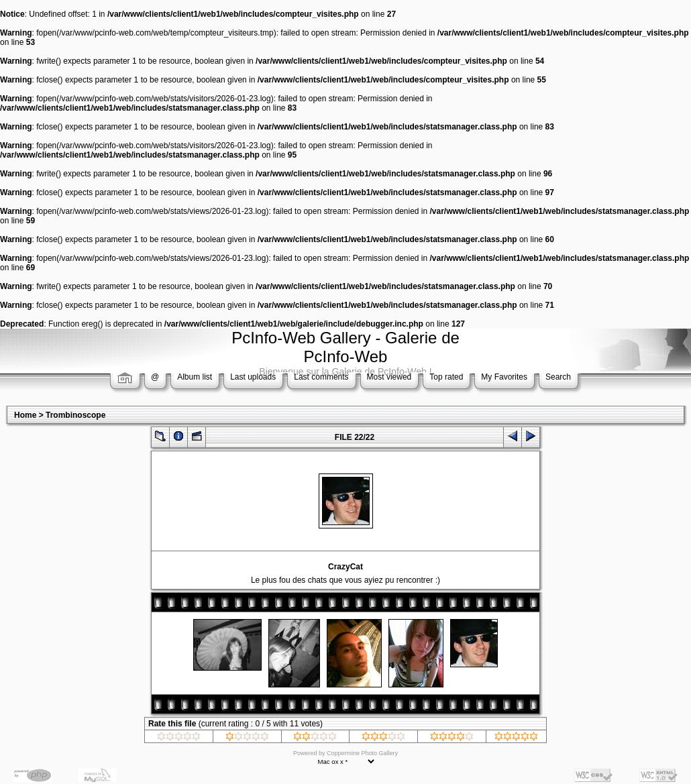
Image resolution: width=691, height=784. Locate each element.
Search (558, 377)
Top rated (446, 377)
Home (25, 415)
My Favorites (504, 377)
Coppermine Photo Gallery (362, 753)
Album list (195, 377)
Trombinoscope (75, 415)
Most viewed (389, 377)
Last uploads (253, 377)
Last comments (321, 377)
